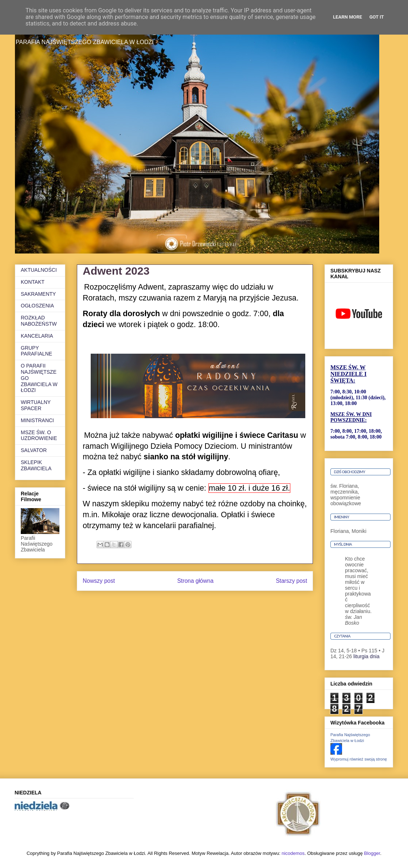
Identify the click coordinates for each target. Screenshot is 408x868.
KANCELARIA (37, 336)
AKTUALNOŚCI (39, 270)
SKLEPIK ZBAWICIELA (36, 465)
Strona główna (195, 581)
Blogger (372, 853)
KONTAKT (33, 282)
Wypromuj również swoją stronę (359, 759)
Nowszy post (99, 581)
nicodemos (293, 853)
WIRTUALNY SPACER (36, 405)
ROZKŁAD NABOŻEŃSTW (39, 321)
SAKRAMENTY (38, 294)
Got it (377, 17)
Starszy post (291, 581)
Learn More (348, 17)
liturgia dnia (366, 656)
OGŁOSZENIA (37, 306)
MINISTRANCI (37, 420)
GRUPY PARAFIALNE (36, 351)
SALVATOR (34, 450)
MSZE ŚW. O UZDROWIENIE (39, 435)
